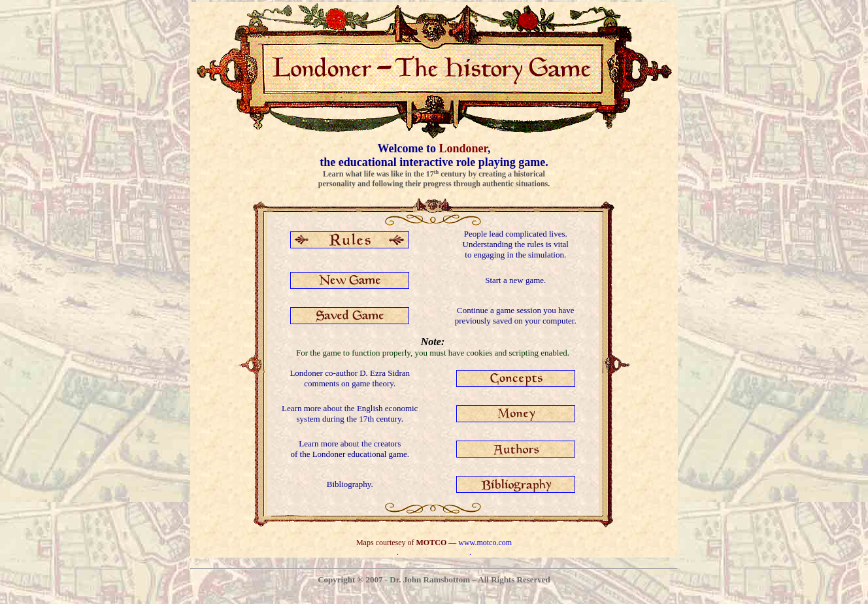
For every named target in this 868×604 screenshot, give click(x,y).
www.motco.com (485, 543)
